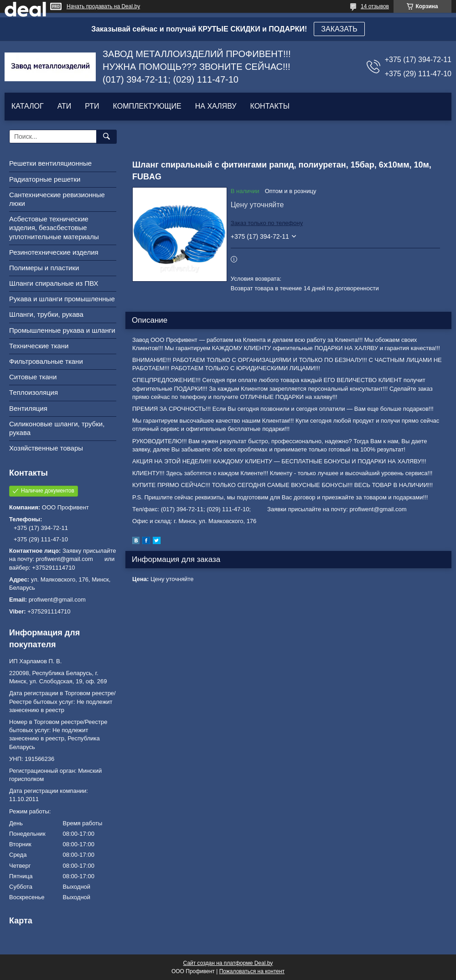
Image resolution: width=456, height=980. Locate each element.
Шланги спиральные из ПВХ (54, 283)
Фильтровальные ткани (46, 361)
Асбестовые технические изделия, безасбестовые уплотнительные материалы (54, 228)
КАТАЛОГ (28, 106)
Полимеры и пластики (44, 268)
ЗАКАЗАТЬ (339, 29)
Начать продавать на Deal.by (103, 6)
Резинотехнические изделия (54, 252)
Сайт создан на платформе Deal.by (228, 963)
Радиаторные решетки (45, 179)
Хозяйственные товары (46, 448)
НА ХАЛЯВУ (216, 106)
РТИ (92, 106)
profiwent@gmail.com (57, 600)
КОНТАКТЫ (269, 106)
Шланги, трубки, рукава (46, 314)
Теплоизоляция (34, 392)
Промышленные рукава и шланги (62, 330)
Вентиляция (28, 408)
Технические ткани (39, 346)
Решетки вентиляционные (50, 163)
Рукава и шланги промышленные (62, 299)
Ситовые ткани (33, 377)
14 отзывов (375, 6)
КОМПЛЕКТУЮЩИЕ (147, 106)
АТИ (65, 106)
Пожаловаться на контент (252, 971)
